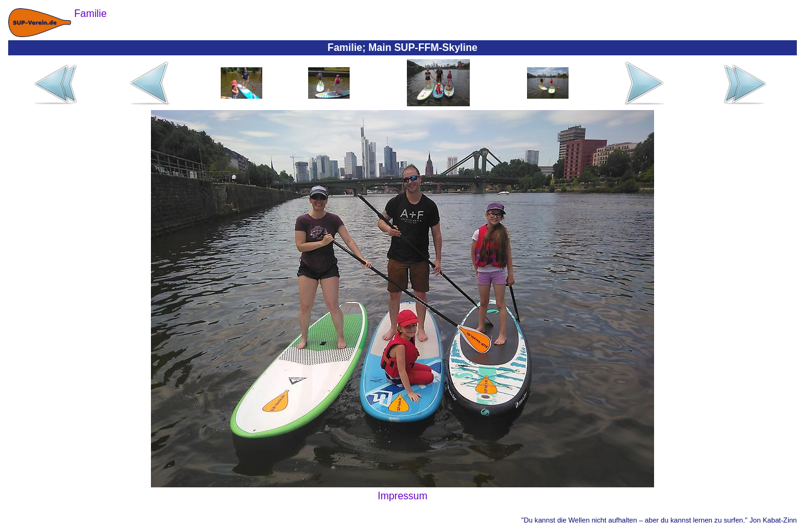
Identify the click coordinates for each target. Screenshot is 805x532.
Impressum (402, 496)
